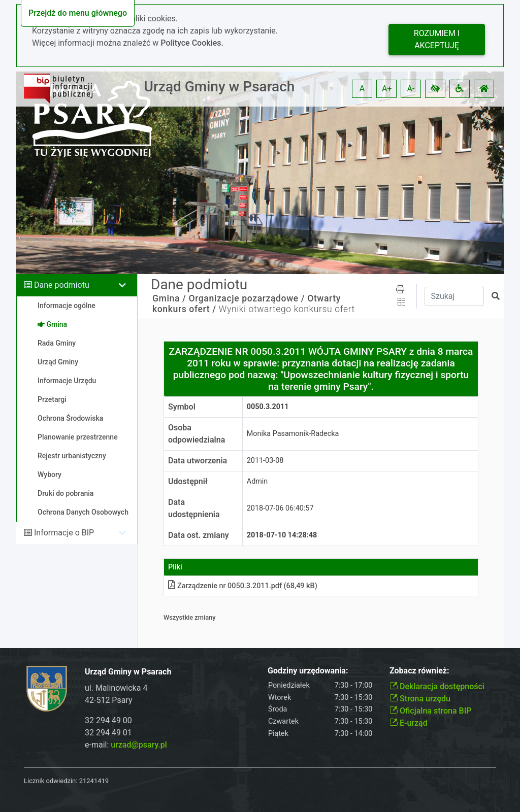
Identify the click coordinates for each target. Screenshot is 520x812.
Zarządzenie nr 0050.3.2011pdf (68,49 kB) (243, 586)
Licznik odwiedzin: (51, 781)
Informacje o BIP (64, 533)
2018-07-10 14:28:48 (282, 535)
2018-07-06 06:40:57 (280, 508)
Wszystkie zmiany (190, 617)
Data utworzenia (198, 461)
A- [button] (411, 89)
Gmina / (169, 298)
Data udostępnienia (194, 508)
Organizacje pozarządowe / (247, 298)
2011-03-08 (265, 461)
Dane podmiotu (62, 285)
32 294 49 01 (108, 733)
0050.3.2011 (268, 407)
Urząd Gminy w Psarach (220, 87)
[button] (435, 89)
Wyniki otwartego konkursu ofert (287, 309)
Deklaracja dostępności (437, 686)
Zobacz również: (419, 671)
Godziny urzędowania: (308, 671)
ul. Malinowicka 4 (116, 688)
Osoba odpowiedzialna (197, 434)
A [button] (362, 89)
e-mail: (126, 745)
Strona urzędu (420, 699)
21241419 (94, 781)
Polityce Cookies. (192, 43)
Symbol (182, 407)
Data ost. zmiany (199, 535)
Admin (257, 481)
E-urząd (409, 723)
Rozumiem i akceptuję (437, 39)
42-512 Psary (109, 700)
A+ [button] (387, 89)
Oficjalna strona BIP (430, 711)
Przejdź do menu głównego (78, 13)
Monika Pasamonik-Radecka (293, 434)
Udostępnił (188, 481)
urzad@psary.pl (139, 745)
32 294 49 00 (108, 720)
